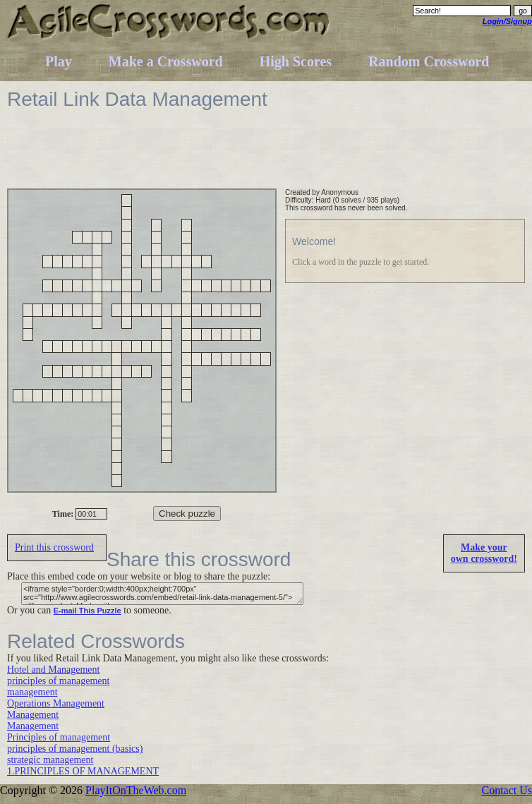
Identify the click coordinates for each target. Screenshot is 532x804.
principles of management (58, 681)
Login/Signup (507, 21)
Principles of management (59, 737)
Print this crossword (54, 547)
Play (59, 61)
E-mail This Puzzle (87, 611)
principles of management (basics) (75, 749)
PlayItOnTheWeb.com (136, 790)
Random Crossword (429, 61)
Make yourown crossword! (484, 553)
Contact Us (507, 790)
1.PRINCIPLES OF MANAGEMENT (83, 771)
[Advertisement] (264, 157)
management (32, 692)
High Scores (296, 61)
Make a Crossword (166, 61)
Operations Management (56, 703)
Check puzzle (187, 514)
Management (33, 715)
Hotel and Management (53, 670)
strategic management (50, 760)
